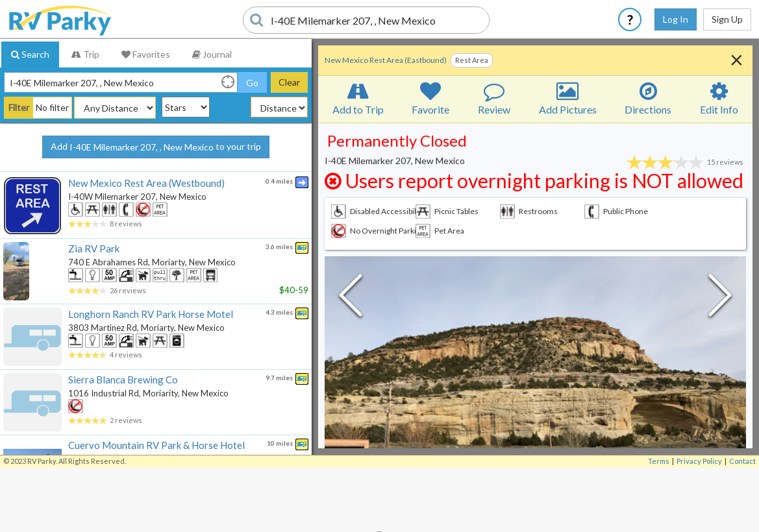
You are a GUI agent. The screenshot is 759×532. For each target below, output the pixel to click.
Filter (19, 107)
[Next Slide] (720, 298)
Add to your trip (156, 147)
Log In (676, 19)
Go (252, 83)
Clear (289, 82)
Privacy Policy (699, 461)
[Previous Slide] (351, 298)
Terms (659, 461)
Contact (742, 461)
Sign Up (727, 19)
